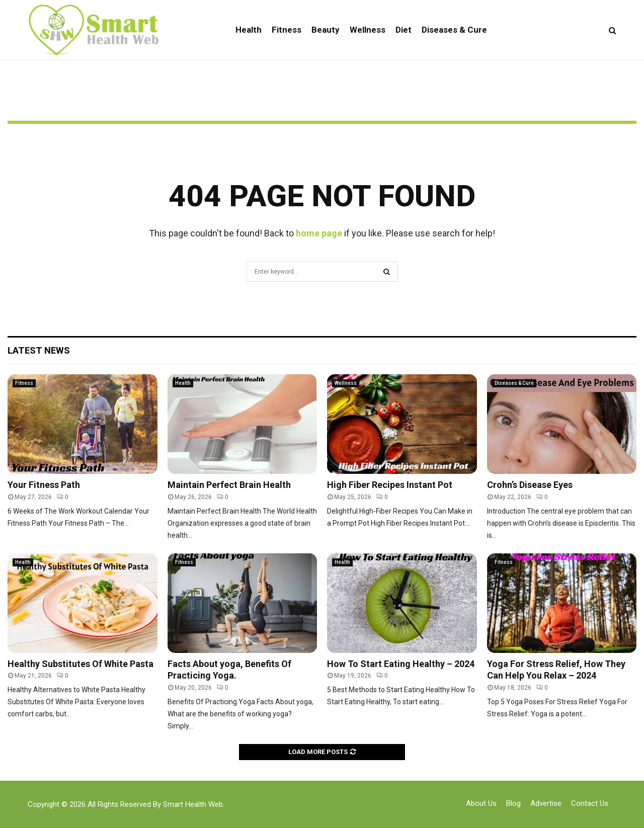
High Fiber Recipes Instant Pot (390, 485)
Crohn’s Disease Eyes (530, 485)
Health (249, 30)
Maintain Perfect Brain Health (229, 485)
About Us (481, 803)
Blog (513, 803)
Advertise (546, 803)
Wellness (368, 30)
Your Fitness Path (44, 485)
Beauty (326, 30)
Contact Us (590, 803)
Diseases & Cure (454, 30)
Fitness (287, 30)
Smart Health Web (193, 804)
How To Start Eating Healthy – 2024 (401, 664)
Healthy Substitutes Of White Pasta (80, 664)
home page (319, 233)
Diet (404, 30)
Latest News (39, 350)
